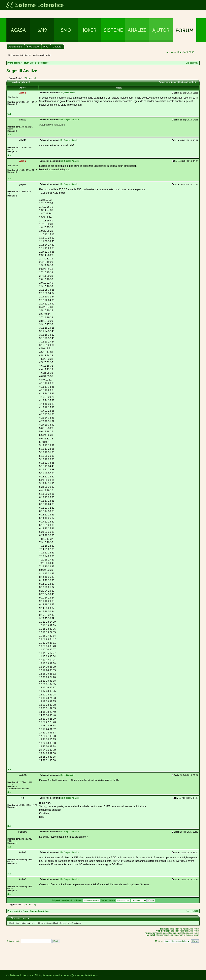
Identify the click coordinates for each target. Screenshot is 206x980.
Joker (90, 30)
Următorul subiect (187, 82)
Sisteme (113, 30)
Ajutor (161, 30)
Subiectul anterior (168, 82)
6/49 (42, 30)
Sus (9, 114)
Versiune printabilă (21, 82)
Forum (185, 30)
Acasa (18, 30)
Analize (137, 30)
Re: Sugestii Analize (70, 120)
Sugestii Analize (22, 71)
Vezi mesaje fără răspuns (20, 55)
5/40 (66, 30)
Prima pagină (14, 63)
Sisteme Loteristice (35, 5)
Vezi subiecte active (42, 55)
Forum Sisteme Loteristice (36, 63)
